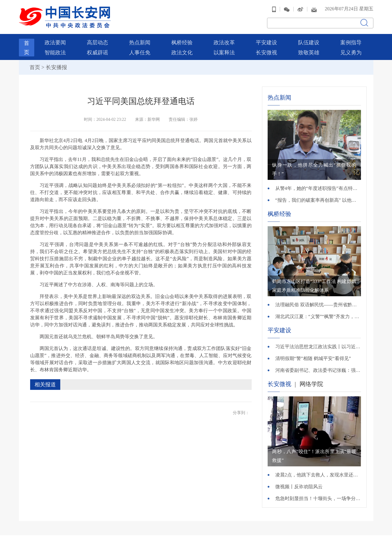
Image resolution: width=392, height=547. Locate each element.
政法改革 (224, 43)
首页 (35, 67)
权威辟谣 (97, 53)
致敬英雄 (309, 53)
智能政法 (55, 53)
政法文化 (182, 53)
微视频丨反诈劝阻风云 (299, 487)
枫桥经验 (182, 43)
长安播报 (56, 67)
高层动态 (97, 43)
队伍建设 (309, 43)
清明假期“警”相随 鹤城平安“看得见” (313, 358)
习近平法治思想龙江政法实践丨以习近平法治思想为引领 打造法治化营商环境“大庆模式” (318, 347)
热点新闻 (140, 43)
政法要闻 (55, 43)
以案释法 (224, 53)
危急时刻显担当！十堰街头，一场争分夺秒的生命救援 (318, 498)
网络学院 (311, 384)
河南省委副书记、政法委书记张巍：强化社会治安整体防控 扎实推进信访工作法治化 (318, 370)
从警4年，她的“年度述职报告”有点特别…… (318, 188)
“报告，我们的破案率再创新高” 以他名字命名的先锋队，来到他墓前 (318, 200)
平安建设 (266, 43)
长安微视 (266, 53)
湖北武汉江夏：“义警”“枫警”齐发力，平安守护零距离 (318, 316)
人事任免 (140, 53)
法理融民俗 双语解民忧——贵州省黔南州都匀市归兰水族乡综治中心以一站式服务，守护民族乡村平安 (318, 305)
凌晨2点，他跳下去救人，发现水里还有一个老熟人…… (318, 475)
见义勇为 (351, 53)
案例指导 (351, 43)
